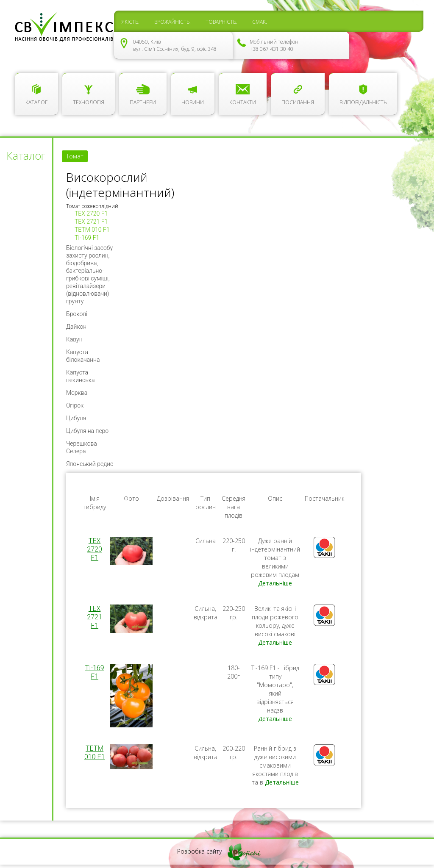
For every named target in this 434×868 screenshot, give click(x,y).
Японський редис (90, 464)
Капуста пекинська (81, 376)
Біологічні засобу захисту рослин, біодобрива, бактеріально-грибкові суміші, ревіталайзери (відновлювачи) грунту (89, 275)
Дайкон (76, 327)
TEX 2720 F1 (91, 214)
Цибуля (76, 418)
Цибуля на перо (87, 431)
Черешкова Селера (82, 447)
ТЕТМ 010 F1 (92, 230)
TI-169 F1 (87, 238)
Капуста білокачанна (83, 356)
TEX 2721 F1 (91, 222)
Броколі (77, 314)
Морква (77, 393)
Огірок (75, 405)
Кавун (74, 339)
